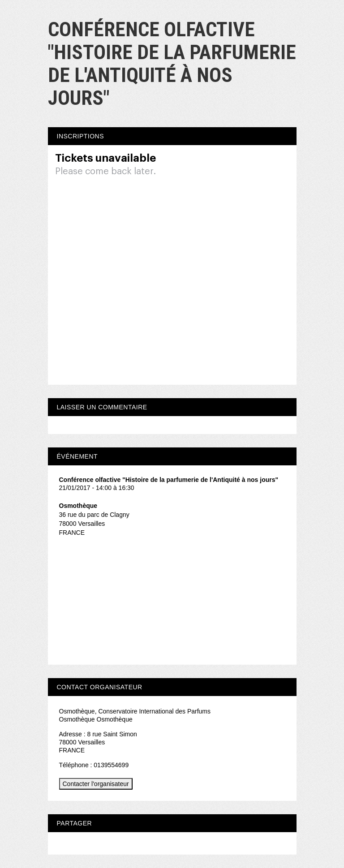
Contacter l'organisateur (96, 784)
